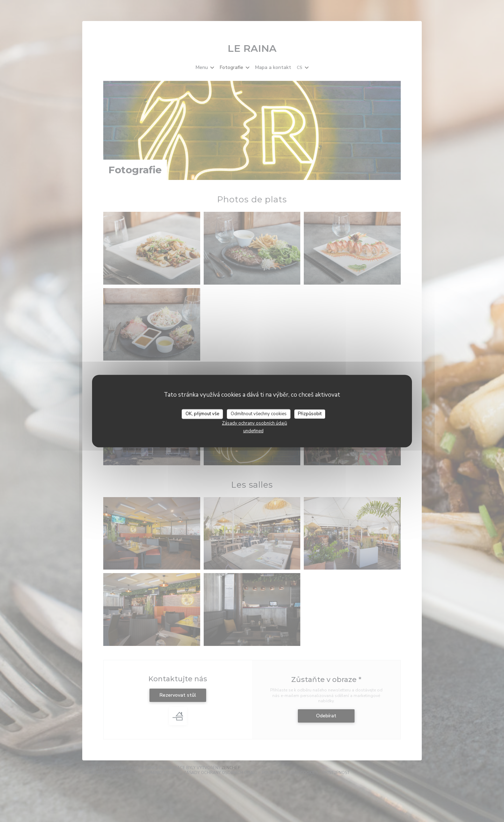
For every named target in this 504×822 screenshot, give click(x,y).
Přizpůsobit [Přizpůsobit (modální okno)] (310, 414)
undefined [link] (253, 431)
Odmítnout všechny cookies (259, 414)
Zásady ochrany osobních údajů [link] (254, 423)
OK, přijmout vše (202, 414)
